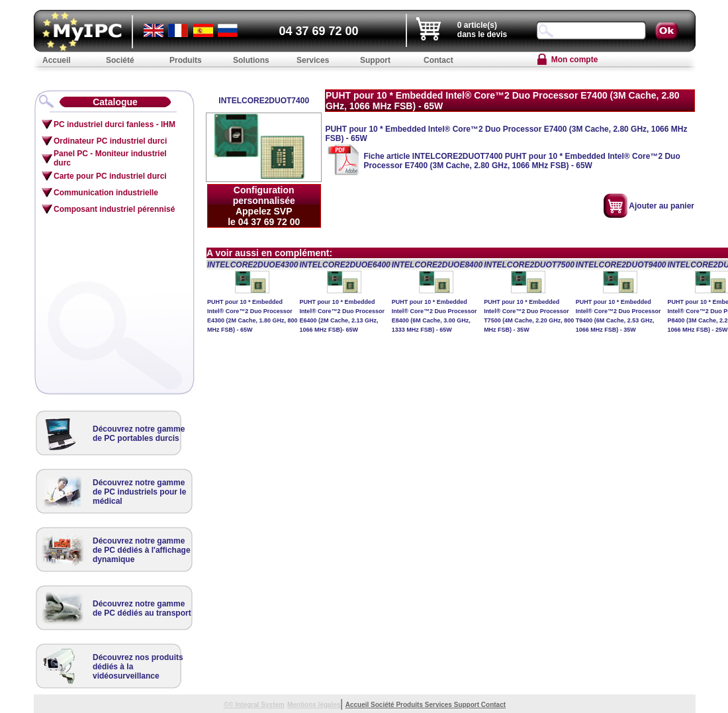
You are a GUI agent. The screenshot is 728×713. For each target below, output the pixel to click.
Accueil (358, 705)
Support (468, 705)
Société (383, 705)
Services (439, 705)
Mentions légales (314, 705)
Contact (493, 705)
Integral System (259, 705)
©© (230, 705)
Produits (410, 705)
